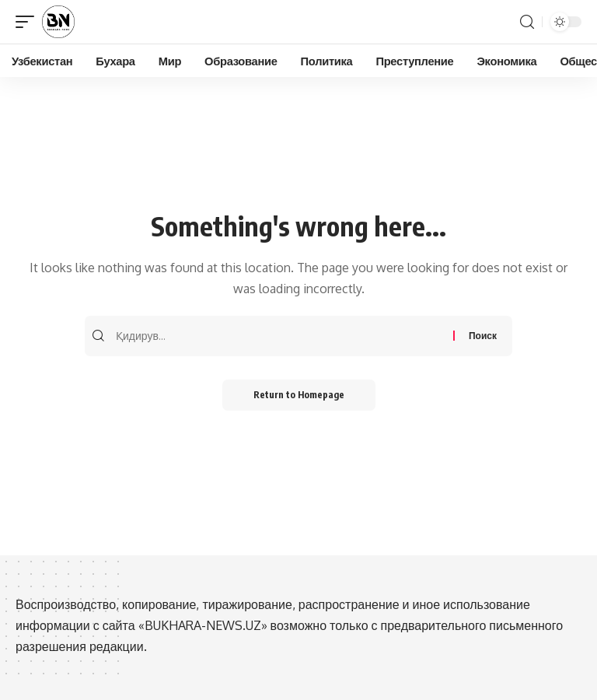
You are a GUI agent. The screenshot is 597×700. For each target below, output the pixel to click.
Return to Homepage (299, 395)
